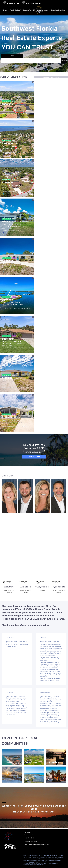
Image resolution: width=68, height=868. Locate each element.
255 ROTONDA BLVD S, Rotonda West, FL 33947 (13, 226)
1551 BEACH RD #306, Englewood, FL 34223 (12, 305)
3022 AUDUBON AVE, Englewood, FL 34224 (12, 422)
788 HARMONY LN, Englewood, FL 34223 (12, 148)
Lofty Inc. (32, 862)
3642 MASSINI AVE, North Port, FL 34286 (12, 344)
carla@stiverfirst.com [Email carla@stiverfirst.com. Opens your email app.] (7, 583)
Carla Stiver (9, 587)
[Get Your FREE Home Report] (34, 457)
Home (5, 10)
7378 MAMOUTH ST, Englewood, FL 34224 (12, 383)
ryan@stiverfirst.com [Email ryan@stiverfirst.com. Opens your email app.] (56, 583)
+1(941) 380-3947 (56, 581)
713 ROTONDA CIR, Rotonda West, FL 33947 (13, 109)
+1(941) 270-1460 (6, 581)
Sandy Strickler (42, 587)
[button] (64, 61)
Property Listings (28, 865)
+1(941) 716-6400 (39, 581)
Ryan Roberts (59, 587)
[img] (9, 496)
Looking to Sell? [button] (29, 10)
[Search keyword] (31, 61)
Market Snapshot (59, 10)
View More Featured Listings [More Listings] (51, 77)
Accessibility (40, 865)
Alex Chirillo (26, 587)
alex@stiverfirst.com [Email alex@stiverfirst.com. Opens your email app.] (23, 583)
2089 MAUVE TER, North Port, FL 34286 (11, 187)
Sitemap (34, 865)
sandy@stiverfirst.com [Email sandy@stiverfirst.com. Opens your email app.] (40, 583)
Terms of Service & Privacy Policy (32, 863)
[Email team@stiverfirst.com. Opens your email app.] (31, 2)
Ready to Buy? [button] (15, 10)
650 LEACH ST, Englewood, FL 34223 (11, 266)
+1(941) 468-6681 (23, 581)
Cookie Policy (44, 863)
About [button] (48, 10)
